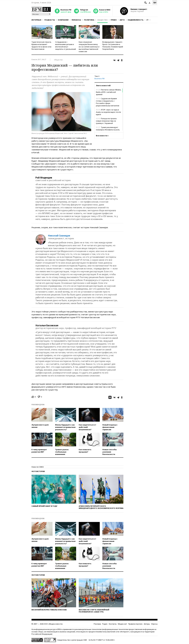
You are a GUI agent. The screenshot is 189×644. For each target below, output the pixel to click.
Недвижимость (136, 20)
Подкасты (50, 20)
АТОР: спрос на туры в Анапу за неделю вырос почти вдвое (108, 112)
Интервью (36, 20)
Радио (105, 624)
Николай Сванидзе (59, 236)
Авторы (147, 624)
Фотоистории (38, 471)
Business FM (99, 79)
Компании (63, 20)
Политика (89, 20)
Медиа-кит (122, 624)
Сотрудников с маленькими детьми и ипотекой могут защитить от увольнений (65, 46)
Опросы (154, 624)
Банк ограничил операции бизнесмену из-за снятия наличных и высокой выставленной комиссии (89, 47)
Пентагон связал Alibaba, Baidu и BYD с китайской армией (109, 92)
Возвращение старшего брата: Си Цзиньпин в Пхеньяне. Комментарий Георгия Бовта (113, 46)
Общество (102, 20)
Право (114, 20)
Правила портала (135, 624)
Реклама (97, 624)
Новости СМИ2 (38, 467)
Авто (122, 20)
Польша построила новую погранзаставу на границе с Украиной (106, 121)
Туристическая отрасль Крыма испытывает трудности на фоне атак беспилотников (41, 46)
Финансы (76, 20)
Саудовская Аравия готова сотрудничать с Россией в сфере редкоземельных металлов (108, 102)
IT (147, 20)
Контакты (113, 624)
